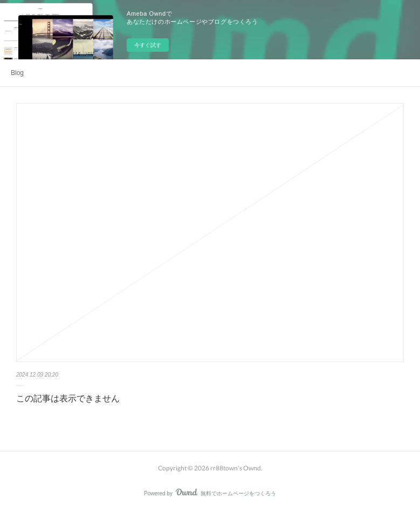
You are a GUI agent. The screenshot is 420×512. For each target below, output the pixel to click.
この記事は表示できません (68, 398)
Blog (17, 73)
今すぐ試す (148, 45)
